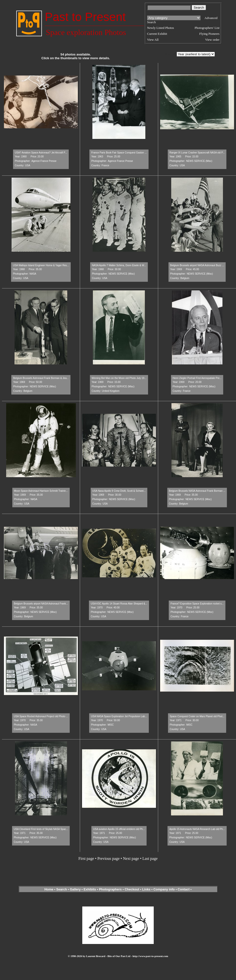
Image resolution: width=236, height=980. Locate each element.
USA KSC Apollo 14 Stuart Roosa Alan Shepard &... (119, 604)
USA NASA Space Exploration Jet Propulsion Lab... (119, 716)
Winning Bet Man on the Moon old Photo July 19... (119, 378)
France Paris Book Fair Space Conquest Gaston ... (119, 153)
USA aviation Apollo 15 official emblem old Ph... (119, 829)
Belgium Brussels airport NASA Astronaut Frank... (41, 604)
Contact (184, 889)
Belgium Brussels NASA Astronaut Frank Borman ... (197, 491)
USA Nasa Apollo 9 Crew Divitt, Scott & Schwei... (119, 491)
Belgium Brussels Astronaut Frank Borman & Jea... (41, 378)
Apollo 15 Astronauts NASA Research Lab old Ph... (197, 829)
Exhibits (90, 889)
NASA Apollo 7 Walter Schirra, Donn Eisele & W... (119, 265)
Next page (131, 858)
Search (61, 889)
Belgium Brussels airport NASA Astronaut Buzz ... (197, 265)
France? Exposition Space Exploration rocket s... (197, 604)
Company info (165, 889)
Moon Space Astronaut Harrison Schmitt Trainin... (41, 491)
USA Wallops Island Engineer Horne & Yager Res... (41, 265)
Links (146, 889)
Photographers (110, 889)
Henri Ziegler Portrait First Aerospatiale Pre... (197, 378)
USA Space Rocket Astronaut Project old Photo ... (41, 716)
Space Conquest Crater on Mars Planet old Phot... (197, 716)
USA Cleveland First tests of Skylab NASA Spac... (41, 829)
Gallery (75, 889)
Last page (150, 858)
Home (49, 889)
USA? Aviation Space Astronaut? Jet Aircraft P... (41, 153)
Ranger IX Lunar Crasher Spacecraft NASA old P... (197, 153)
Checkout (132, 889)
